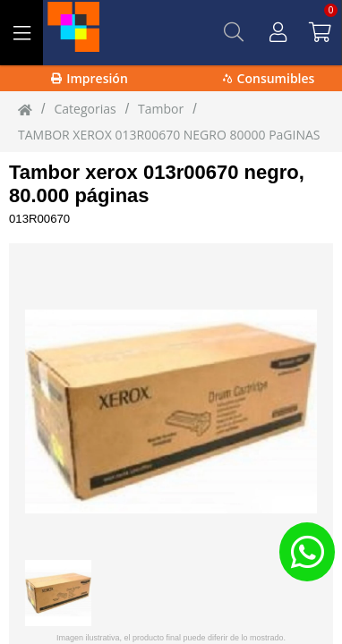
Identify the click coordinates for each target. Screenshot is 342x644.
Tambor (161, 109)
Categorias (85, 109)
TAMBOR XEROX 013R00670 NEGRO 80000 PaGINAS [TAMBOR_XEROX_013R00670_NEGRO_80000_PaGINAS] (169, 135)
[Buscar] (234, 32)
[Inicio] (25, 109)
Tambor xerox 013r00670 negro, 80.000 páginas (157, 184)
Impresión (90, 78)
